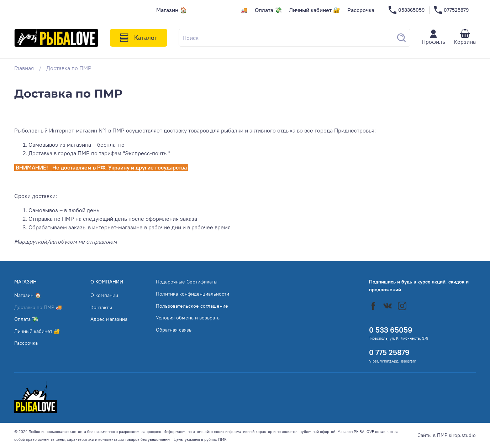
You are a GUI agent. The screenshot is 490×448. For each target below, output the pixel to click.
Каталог (139, 38)
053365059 (407, 10)
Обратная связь (174, 330)
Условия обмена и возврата (188, 318)
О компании (104, 295)
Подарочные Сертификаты (187, 282)
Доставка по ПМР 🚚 (221, 10)
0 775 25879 (389, 352)
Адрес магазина (109, 319)
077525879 (451, 10)
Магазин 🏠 (172, 10)
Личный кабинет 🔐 (315, 10)
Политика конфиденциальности (193, 294)
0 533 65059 (391, 330)
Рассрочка (361, 10)
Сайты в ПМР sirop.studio (447, 435)
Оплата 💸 (268, 10)
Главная (24, 68)
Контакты (101, 307)
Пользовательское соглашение (192, 306)
